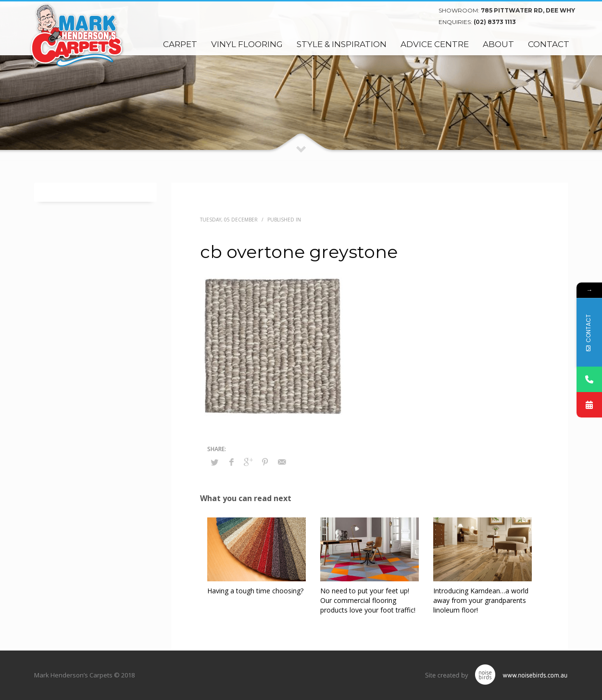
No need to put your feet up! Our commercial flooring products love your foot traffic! (368, 600)
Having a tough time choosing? (255, 591)
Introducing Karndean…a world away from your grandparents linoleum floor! (481, 600)
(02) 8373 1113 (495, 22)
